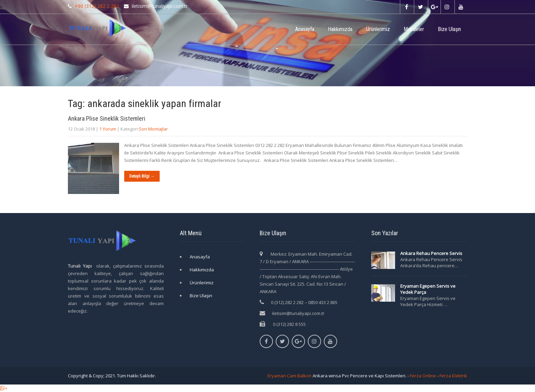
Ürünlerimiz (378, 29)
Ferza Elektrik (453, 376)
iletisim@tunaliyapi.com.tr (298, 313)
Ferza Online (423, 376)
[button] (3, 388)
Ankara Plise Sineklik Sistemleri (107, 118)
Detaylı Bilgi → (142, 176)
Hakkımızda (340, 29)
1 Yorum (108, 129)
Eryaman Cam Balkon (290, 376)
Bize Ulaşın (449, 29)
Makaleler (414, 29)
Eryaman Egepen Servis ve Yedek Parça (428, 289)
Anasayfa (305, 29)
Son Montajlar (153, 129)
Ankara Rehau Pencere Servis (432, 253)
